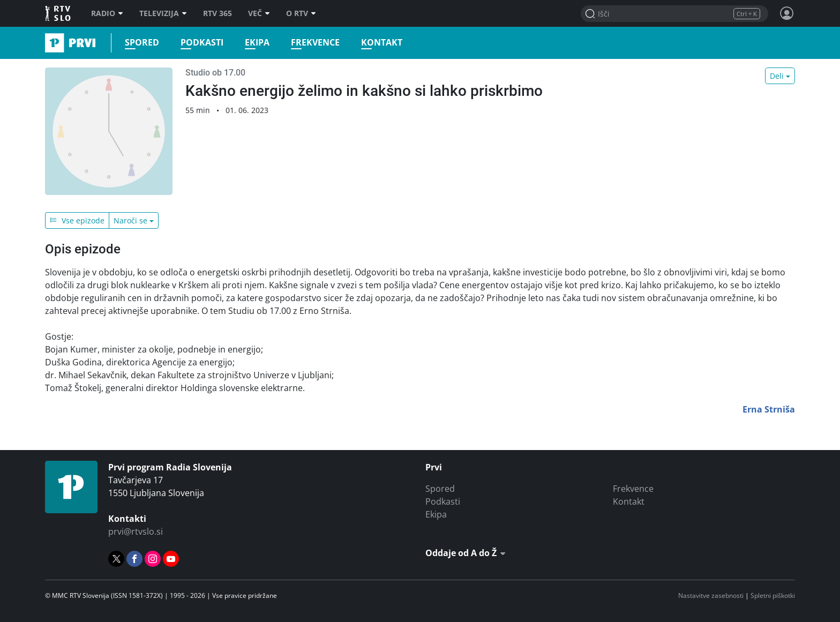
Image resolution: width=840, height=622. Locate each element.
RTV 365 (217, 13)
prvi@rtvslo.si (136, 531)
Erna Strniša (769, 409)
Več (259, 13)
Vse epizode (77, 220)
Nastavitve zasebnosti (711, 595)
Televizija (163, 13)
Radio (107, 13)
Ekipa (257, 43)
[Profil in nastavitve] (787, 13)
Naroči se (130, 220)
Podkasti (202, 43)
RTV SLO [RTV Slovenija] (59, 13)
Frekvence (315, 43)
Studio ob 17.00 (215, 73)
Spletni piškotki (773, 595)
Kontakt (382, 43)
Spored (142, 43)
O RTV (301, 13)
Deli (777, 76)
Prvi (48, 43)
